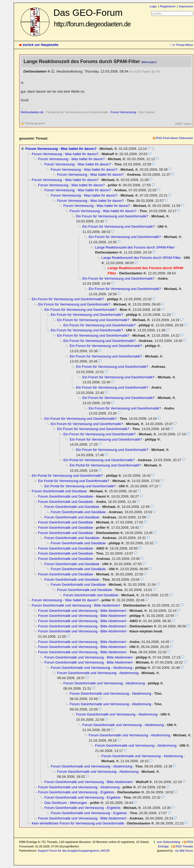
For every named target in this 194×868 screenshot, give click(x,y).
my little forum (184, 851)
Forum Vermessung (123, 112)
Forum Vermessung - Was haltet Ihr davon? (61, 149)
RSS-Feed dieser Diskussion (175, 138)
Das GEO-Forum (92, 18)
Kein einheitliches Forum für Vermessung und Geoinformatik (78, 823)
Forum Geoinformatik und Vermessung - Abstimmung (92, 668)
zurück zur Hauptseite (41, 45)
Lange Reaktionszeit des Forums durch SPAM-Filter (135, 247)
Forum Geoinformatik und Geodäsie (59, 491)
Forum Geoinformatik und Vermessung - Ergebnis (76, 792)
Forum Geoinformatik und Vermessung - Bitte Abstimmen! (76, 605)
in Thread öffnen (183, 45)
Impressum (186, 6)
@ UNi (156, 71)
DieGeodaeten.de (32, 112)
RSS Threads (185, 846)
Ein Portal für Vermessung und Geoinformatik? (99, 460)
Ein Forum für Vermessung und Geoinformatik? (112, 216)
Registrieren (168, 6)
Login (153, 6)
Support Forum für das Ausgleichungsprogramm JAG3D (74, 851)
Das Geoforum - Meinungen (66, 803)
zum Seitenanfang (169, 842)
